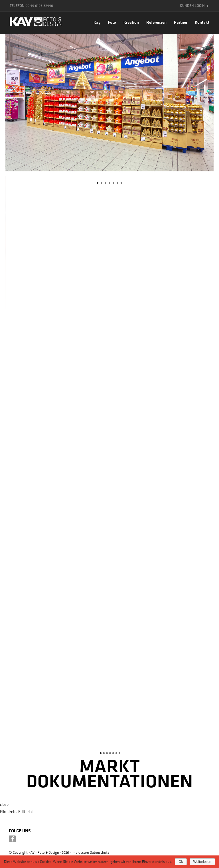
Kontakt (202, 22)
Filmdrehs (9, 811)
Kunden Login (192, 6)
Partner (181, 22)
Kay (97, 22)
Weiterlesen (202, 862)
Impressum (80, 852)
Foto (112, 22)
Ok (181, 862)
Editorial (25, 811)
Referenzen (156, 22)
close (4, 804)
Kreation (131, 22)
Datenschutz (100, 852)
